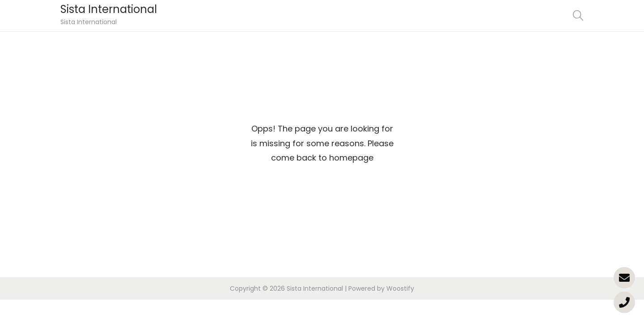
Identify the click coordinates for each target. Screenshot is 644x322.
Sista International (109, 9)
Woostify (400, 288)
